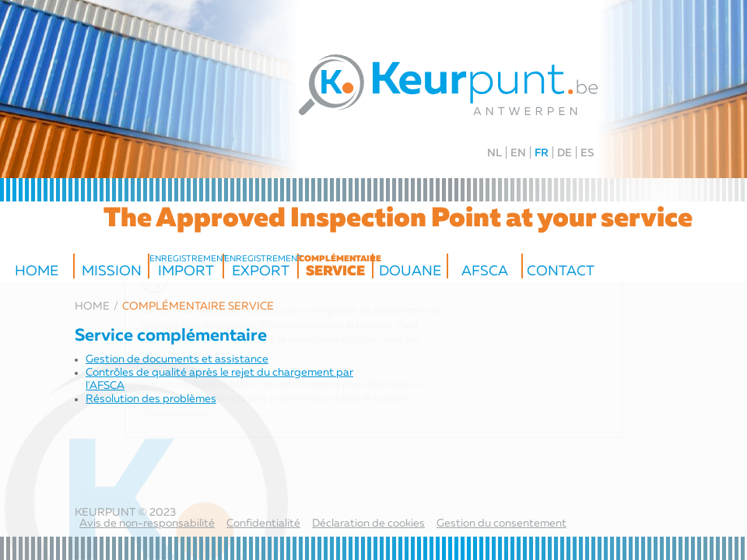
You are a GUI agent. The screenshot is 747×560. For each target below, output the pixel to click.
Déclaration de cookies (368, 523)
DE (565, 153)
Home (37, 271)
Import (186, 267)
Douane (410, 271)
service (335, 267)
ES (587, 153)
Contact (561, 271)
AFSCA (485, 271)
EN (518, 153)
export (261, 267)
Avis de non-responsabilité (147, 523)
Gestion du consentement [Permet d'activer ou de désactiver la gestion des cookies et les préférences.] (502, 523)
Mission (112, 271)
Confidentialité (263, 523)
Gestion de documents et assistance (177, 359)
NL (494, 153)
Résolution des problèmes (151, 399)
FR (542, 153)
